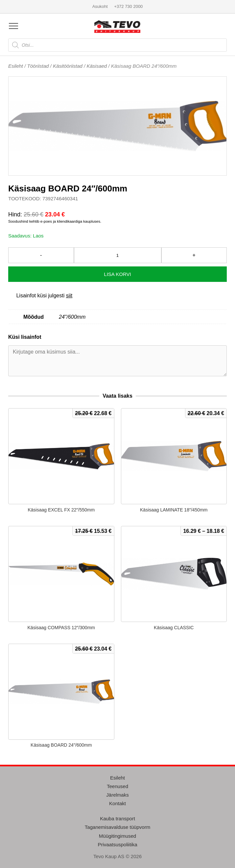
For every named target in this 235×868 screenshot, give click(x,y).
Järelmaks (117, 795)
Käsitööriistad (68, 66)
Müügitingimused (117, 836)
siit (69, 296)
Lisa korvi (117, 274)
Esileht (16, 66)
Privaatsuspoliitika (117, 844)
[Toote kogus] (118, 255)
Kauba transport (117, 818)
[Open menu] (13, 26)
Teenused (117, 786)
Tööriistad (38, 66)
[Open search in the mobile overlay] (117, 45)
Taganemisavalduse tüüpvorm (117, 827)
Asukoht (100, 6)
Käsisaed (97, 66)
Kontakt (117, 803)
